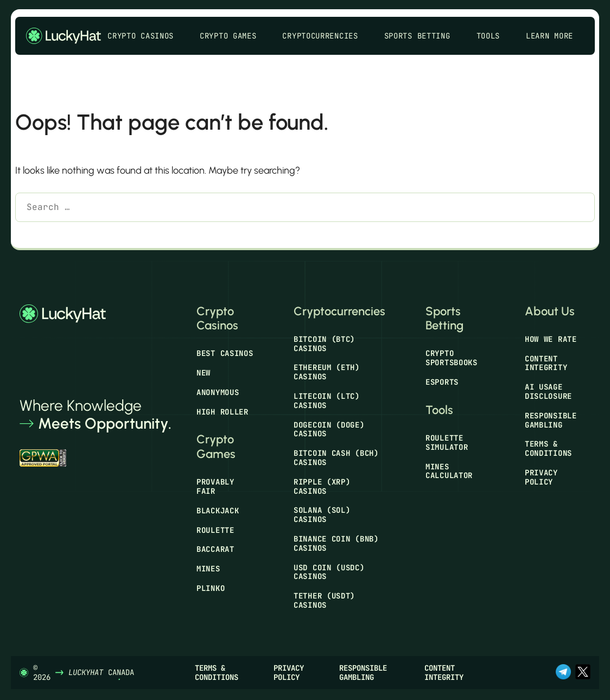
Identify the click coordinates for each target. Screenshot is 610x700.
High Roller (223, 412)
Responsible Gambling (551, 420)
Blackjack (218, 511)
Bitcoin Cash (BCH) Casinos (336, 458)
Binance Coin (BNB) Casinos (336, 543)
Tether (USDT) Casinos (324, 600)
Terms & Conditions (548, 448)
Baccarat (215, 549)
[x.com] (583, 673)
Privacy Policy (541, 477)
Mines (208, 569)
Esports (442, 382)
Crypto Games (233, 36)
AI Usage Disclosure (548, 392)
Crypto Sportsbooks (452, 358)
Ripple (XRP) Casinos (322, 486)
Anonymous (218, 392)
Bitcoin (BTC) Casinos (324, 344)
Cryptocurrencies (325, 36)
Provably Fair (215, 486)
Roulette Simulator (447, 443)
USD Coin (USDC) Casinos (329, 572)
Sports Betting (423, 36)
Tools (494, 36)
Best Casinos (225, 353)
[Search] (31, 235)
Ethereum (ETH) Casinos (327, 372)
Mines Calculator (449, 471)
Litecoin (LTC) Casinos (327, 401)
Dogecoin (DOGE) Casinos (329, 429)
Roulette (215, 530)
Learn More (555, 36)
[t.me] (563, 673)
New (204, 373)
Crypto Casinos (146, 36)
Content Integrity (546, 363)
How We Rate (551, 339)
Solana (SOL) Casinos (322, 515)
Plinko (211, 588)
